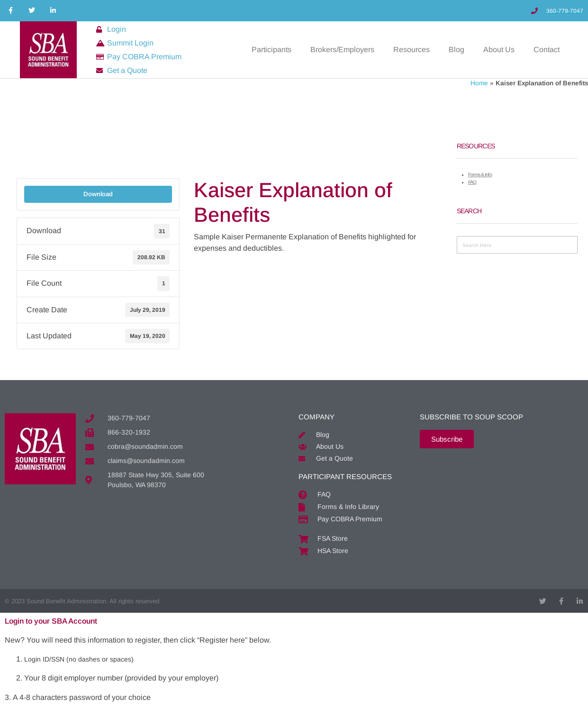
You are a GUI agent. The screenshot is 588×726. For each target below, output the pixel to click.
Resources (412, 50)
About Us (499, 50)
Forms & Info (480, 174)
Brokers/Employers (342, 50)
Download (98, 194)
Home (479, 83)
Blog (457, 50)
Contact (547, 50)
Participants (271, 50)
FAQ (472, 182)
